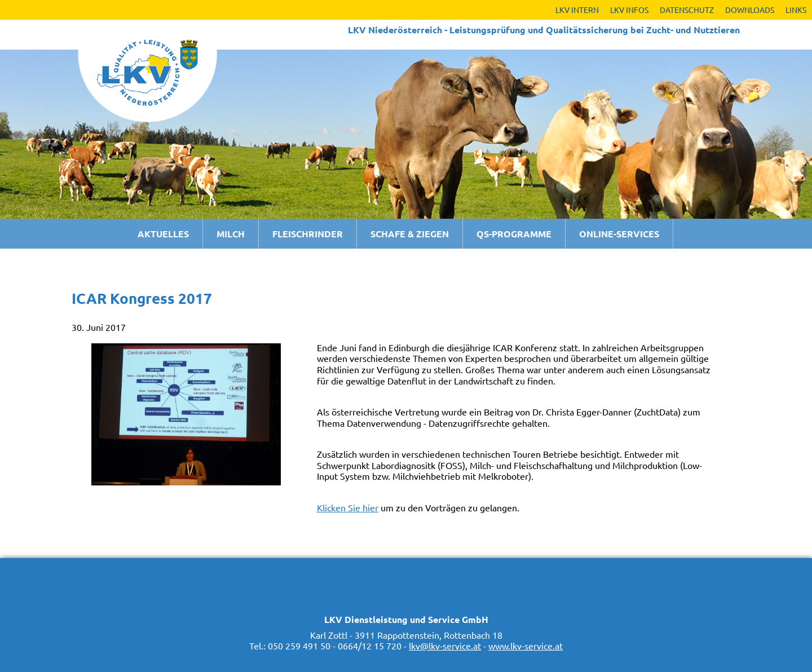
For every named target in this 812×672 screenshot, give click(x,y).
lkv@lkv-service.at (445, 646)
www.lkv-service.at (526, 646)
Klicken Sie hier (348, 507)
